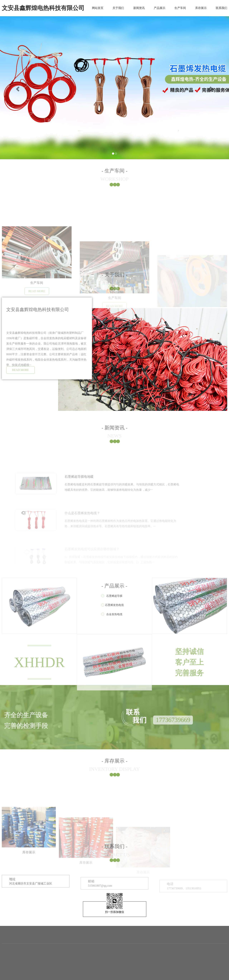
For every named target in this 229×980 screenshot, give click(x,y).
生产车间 (180, 8)
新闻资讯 (139, 8)
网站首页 (98, 8)
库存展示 (201, 8)
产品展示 (160, 8)
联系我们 (221, 8)
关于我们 (118, 8)
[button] (17, 88)
